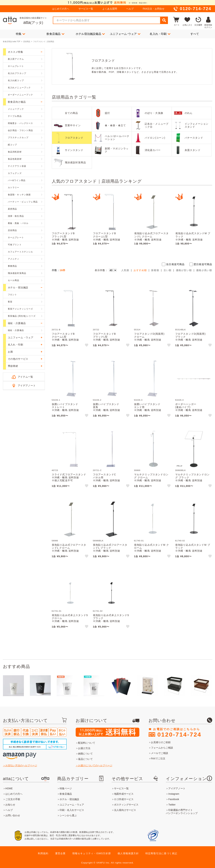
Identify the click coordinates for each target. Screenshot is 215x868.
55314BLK (181, 330)
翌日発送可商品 (203, 264)
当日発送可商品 (175, 264)
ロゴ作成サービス (124, 799)
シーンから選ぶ (68, 815)
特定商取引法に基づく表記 (161, 853)
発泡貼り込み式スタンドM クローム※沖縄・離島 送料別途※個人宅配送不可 (152, 549)
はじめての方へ (61, 9)
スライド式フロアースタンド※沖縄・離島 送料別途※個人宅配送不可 (69, 477)
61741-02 (98, 611)
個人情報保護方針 (128, 853)
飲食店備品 (55, 34)
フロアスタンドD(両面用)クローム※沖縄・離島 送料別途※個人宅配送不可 (149, 338)
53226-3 (138, 400)
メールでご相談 (160, 753)
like (87, 346)
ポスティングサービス (126, 805)
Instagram (174, 794)
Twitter (172, 805)
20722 (96, 330)
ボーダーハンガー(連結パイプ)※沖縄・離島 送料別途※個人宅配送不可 (189, 408)
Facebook (174, 799)
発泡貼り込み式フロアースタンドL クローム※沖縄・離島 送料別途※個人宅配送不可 (152, 238)
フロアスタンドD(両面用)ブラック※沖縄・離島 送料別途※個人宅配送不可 (191, 338)
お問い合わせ (13, 815)
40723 (55, 470)
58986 (55, 541)
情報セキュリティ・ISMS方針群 (92, 853)
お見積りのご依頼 (161, 742)
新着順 (155, 270)
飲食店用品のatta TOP (12, 42)
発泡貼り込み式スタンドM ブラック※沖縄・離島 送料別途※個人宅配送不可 (193, 238)
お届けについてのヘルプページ (95, 765)
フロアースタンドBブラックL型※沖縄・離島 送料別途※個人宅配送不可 (65, 238)
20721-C (97, 470)
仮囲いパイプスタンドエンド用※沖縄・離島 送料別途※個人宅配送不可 (148, 408)
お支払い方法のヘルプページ (21, 765)
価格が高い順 (204, 270)
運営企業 (60, 853)
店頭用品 (27, 42)
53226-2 (97, 400)
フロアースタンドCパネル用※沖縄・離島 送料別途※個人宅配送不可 (107, 479)
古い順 (168, 270)
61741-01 (57, 611)
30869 (137, 470)
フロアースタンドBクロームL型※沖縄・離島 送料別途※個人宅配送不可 (107, 238)
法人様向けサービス (125, 810)
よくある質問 (110, 9)
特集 (21, 34)
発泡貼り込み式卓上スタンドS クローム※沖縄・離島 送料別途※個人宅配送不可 (70, 620)
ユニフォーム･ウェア (125, 34)
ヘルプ (130, 9)
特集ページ (66, 788)
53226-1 (56, 400)
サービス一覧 (86, 9)
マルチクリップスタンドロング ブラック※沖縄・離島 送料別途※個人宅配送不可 (193, 479)
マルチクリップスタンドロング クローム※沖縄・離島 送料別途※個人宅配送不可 (151, 479)
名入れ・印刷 (160, 34)
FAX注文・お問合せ (154, 9)
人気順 (125, 270)
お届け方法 (84, 748)
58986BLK (98, 541)
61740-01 (139, 541)
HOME (9, 788)
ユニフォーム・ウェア (72, 805)
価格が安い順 (184, 270)
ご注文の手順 (13, 799)
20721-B (56, 330)
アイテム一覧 (25, 377)
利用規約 (43, 853)
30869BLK (181, 470)
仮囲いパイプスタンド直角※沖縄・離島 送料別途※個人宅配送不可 (107, 408)
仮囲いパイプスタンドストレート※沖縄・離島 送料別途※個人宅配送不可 (65, 408)
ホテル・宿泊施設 (69, 799)
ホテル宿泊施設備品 (90, 34)
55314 (137, 330)
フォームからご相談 (162, 748)
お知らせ (10, 805)
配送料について (87, 743)
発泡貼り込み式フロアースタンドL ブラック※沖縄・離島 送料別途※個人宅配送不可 (110, 549)
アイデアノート (27, 386)
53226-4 (180, 400)
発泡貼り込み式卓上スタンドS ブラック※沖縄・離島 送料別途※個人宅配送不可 (111, 620)
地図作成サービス (124, 794)
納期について (85, 754)
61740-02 (180, 541)
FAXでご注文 (158, 758)
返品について (85, 759)
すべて (195, 34)
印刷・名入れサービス (72, 810)
